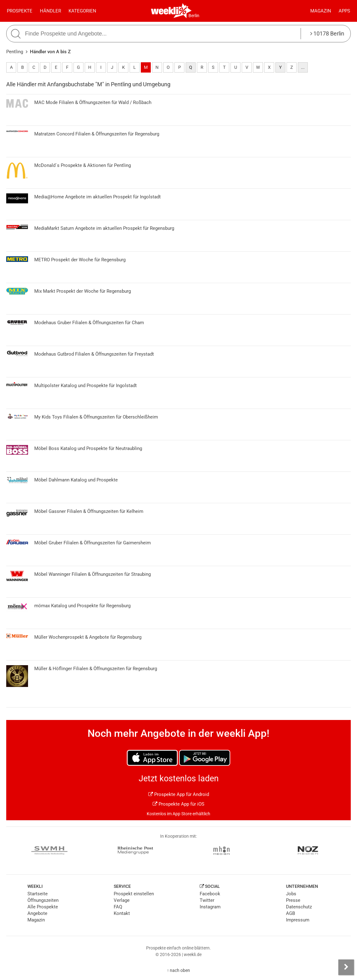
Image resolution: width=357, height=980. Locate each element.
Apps (344, 11)
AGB (290, 913)
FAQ (118, 907)
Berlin (194, 16)
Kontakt (122, 913)
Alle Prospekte (43, 907)
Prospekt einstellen (134, 894)
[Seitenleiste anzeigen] (346, 967)
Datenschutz (299, 907)
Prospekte (20, 11)
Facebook (210, 894)
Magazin (321, 11)
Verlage (122, 900)
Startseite (38, 894)
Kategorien (82, 11)
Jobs (291, 894)
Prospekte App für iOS (178, 804)
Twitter (207, 900)
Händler (50, 11)
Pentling (15, 52)
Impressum (298, 920)
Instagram (210, 907)
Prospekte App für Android (179, 794)
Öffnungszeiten (43, 900)
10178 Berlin (327, 33)
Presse (293, 900)
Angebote (37, 913)
